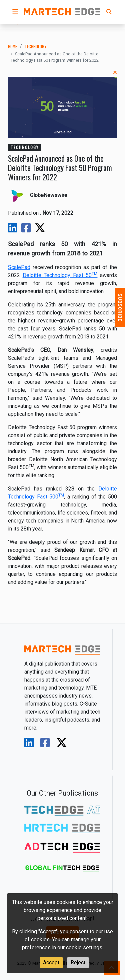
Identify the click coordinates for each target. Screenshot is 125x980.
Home (12, 47)
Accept (51, 962)
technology (35, 47)
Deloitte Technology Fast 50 (60, 275)
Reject (78, 962)
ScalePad (19, 267)
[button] (15, 12)
